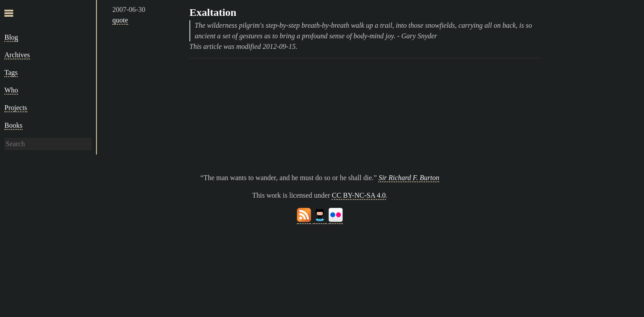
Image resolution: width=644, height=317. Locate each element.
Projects (16, 108)
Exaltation (213, 12)
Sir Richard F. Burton (409, 178)
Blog (11, 37)
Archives (17, 55)
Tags (11, 72)
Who (11, 90)
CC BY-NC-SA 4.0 (359, 195)
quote (120, 20)
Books (13, 125)
